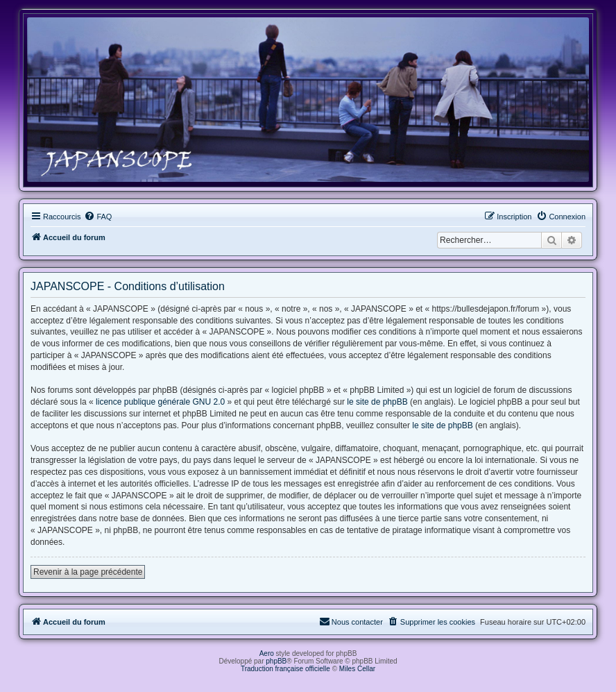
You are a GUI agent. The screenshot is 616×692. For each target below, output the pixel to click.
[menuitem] (98, 217)
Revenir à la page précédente (88, 572)
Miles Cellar (357, 669)
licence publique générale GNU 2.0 (160, 402)
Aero (267, 653)
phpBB (276, 661)
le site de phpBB (377, 402)
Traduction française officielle (285, 669)
